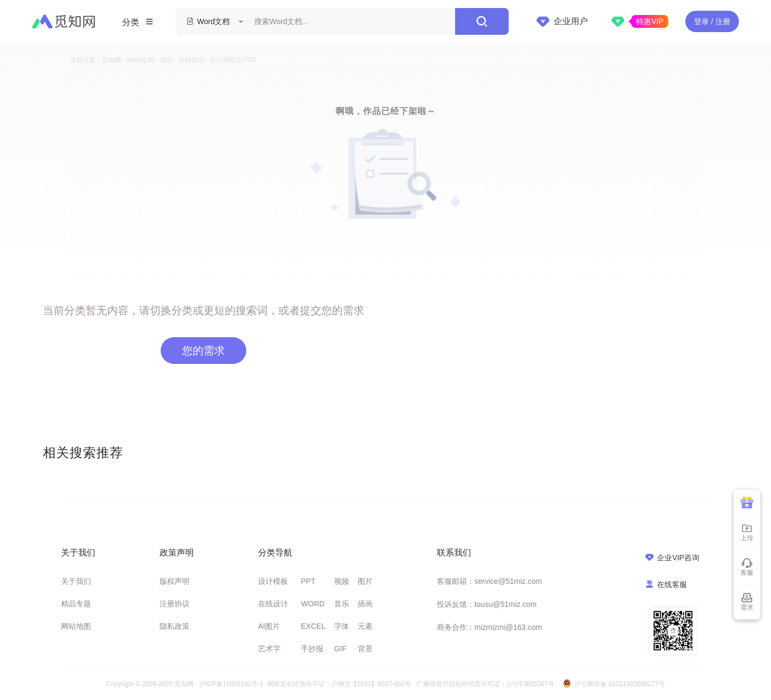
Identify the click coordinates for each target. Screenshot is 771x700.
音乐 (342, 604)
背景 (365, 649)
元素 (365, 626)
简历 (167, 60)
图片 (365, 581)
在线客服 (666, 584)
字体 (342, 626)
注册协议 (175, 604)
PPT (308, 581)
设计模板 (273, 581)
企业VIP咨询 (672, 557)
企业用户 (562, 21)
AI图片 (269, 626)
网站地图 (76, 626)
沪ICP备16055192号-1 (231, 684)
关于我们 (76, 581)
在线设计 (273, 604)
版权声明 (175, 581)
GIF (340, 649)
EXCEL (313, 626)
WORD (313, 604)
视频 (342, 581)
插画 (365, 604)
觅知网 (111, 60)
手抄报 (312, 649)
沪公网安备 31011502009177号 (620, 684)
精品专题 (76, 604)
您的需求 (203, 351)
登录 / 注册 (712, 21)
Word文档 (140, 60)
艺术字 (269, 649)
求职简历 (191, 60)
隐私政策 (175, 626)
